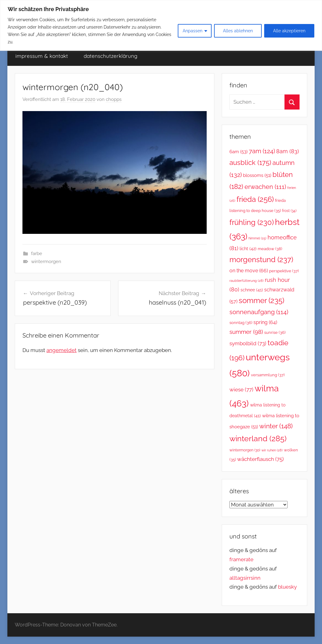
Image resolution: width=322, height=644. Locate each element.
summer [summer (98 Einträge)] (246, 332)
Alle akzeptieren (289, 31)
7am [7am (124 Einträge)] (262, 151)
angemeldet (62, 350)
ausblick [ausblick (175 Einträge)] (250, 162)
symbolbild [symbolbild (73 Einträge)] (248, 343)
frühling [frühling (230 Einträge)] (252, 222)
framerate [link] (241, 559)
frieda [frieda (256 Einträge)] (255, 199)
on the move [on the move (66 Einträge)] (249, 271)
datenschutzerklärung (111, 56)
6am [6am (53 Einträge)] (239, 152)
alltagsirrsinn (245, 578)
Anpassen (193, 31)
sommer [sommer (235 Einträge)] (261, 300)
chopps (114, 99)
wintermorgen (46, 262)
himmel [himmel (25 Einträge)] (257, 238)
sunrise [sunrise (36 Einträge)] (275, 332)
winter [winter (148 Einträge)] (276, 426)
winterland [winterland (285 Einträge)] (258, 438)
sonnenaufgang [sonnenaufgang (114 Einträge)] (259, 312)
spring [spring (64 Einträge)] (265, 322)
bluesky (287, 587)
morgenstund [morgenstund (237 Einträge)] (261, 260)
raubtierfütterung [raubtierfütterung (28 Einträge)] (246, 281)
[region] (161, 25)
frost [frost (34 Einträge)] (289, 211)
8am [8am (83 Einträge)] (288, 151)
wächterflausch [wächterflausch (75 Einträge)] (260, 459)
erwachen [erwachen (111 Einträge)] (265, 187)
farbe (37, 254)
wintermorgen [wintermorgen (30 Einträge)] (245, 450)
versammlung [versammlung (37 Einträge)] (268, 375)
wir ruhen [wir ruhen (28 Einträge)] (272, 450)
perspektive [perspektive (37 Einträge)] (284, 271)
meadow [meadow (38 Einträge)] (270, 249)
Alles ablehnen (238, 31)
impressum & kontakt (42, 56)
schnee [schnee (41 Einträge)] (252, 290)
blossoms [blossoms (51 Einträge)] (257, 175)
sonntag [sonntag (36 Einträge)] (241, 323)
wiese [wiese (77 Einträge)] (241, 390)
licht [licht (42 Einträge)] (248, 249)
